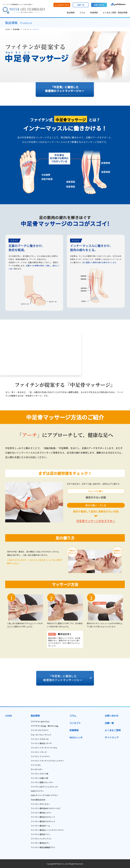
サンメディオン (37, 769)
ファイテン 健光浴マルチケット (43, 821)
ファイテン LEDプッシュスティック (44, 787)
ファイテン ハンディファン (41, 839)
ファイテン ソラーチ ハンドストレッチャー (47, 761)
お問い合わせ (112, 716)
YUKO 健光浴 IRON (38, 800)
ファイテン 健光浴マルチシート (43, 817)
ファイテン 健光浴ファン (40, 834)
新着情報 (94, 12)
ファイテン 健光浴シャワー (41, 813)
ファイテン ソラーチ (39, 752)
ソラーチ (26, 29)
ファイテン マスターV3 (40, 739)
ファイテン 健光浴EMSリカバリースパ (45, 808)
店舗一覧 (109, 723)
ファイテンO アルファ (40, 730)
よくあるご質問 (113, 730)
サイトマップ (112, 737)
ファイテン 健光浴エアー (40, 843)
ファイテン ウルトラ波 (39, 774)
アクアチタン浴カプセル (40, 722)
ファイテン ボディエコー (40, 804)
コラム (82, 12)
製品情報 (71, 12)
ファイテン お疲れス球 (39, 778)
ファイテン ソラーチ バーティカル (44, 748)
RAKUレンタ (76, 737)
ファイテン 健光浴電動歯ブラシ (43, 847)
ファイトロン (36, 765)
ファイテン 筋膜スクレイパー (42, 782)
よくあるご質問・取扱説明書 (115, 12)
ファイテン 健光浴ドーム (40, 826)
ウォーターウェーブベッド (41, 735)
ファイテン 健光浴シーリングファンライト (47, 830)
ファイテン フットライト (40, 756)
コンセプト (75, 723)
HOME (7, 29)
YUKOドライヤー (37, 791)
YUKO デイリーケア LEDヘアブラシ (44, 795)
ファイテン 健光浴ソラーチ (41, 743)
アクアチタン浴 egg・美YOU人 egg (44, 726)
